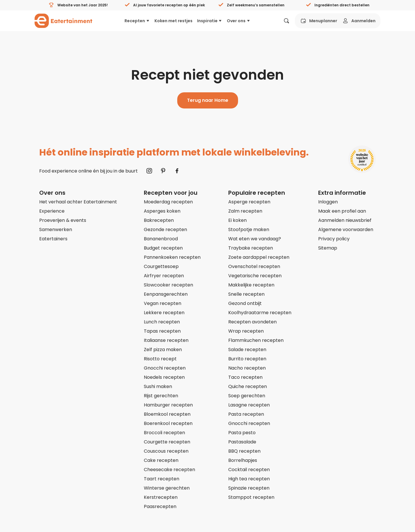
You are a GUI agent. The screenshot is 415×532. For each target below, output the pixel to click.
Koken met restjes (173, 21)
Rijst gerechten (161, 396)
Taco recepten (245, 377)
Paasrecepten (160, 506)
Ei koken (237, 220)
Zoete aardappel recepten (259, 257)
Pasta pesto (242, 433)
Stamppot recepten (251, 497)
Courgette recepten (167, 442)
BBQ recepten (244, 451)
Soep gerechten (247, 396)
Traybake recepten (251, 248)
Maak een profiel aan (342, 211)
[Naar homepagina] (63, 21)
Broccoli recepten (164, 433)
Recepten (137, 21)
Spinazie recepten (249, 488)
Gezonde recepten (165, 230)
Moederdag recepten (168, 202)
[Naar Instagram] (149, 171)
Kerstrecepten (161, 497)
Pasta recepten (246, 414)
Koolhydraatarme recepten (260, 313)
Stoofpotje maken (249, 230)
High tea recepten (249, 479)
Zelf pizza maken (163, 350)
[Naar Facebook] (177, 171)
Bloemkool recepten (167, 414)
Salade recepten (247, 350)
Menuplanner (318, 21)
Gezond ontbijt (245, 303)
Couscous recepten (166, 451)
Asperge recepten (249, 202)
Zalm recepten (245, 211)
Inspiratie (210, 21)
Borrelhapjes (243, 460)
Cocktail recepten (249, 470)
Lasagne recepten (249, 405)
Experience (52, 211)
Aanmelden (359, 21)
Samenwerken (56, 230)
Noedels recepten (164, 377)
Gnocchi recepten (165, 368)
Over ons (239, 21)
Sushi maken (158, 386)
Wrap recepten (246, 331)
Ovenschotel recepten (254, 266)
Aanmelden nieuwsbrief (345, 220)
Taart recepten (162, 479)
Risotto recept (160, 359)
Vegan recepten (163, 303)
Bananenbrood (161, 239)
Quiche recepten (248, 386)
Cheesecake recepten (169, 470)
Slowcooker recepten (168, 285)
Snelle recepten (246, 294)
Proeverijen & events (63, 220)
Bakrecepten (159, 220)
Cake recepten (161, 460)
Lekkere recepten (164, 313)
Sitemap (328, 248)
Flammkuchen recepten (256, 340)
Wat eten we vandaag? (255, 239)
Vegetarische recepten (255, 276)
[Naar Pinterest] (163, 171)
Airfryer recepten (164, 276)
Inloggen (328, 202)
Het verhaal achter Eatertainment (78, 202)
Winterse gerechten (167, 488)
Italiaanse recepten (166, 340)
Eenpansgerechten (166, 294)
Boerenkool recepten (168, 423)
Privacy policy (334, 239)
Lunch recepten (162, 322)
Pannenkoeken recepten (172, 257)
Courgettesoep (161, 266)
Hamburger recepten (168, 405)
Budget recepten (163, 248)
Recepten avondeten (252, 322)
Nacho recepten (247, 368)
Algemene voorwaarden (346, 230)
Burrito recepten (247, 359)
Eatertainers (53, 239)
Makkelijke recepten (251, 285)
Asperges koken (162, 211)
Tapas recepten (162, 331)
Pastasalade (242, 442)
